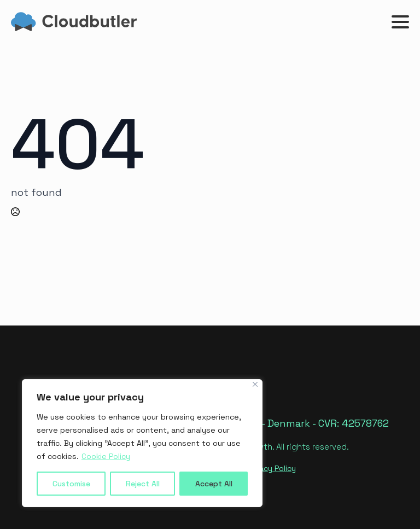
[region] (142, 443)
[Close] (255, 384)
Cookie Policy (106, 456)
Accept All (214, 484)
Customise (71, 484)
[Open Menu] (400, 22)
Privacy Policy (271, 468)
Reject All (143, 484)
